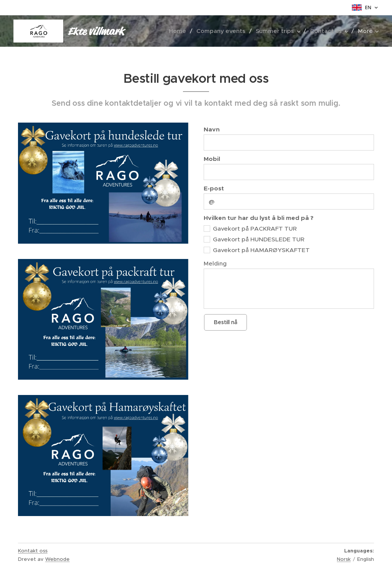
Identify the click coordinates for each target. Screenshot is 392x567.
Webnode (57, 559)
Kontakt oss (33, 551)
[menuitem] (180, 31)
